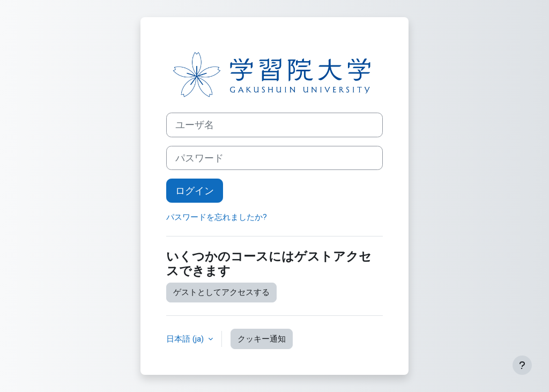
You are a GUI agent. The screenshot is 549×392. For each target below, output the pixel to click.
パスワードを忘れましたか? (217, 217)
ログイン (195, 191)
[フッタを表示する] (522, 365)
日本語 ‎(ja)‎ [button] (186, 339)
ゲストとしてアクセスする (221, 292)
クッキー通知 (262, 339)
